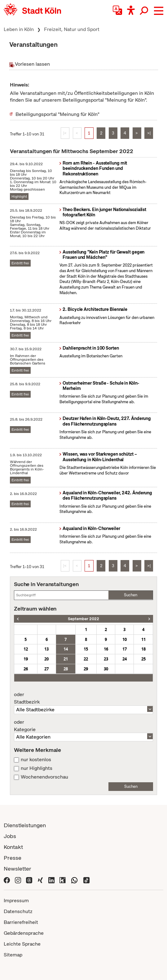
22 (86, 659)
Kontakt (13, 847)
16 (106, 649)
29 (86, 669)
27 (46, 669)
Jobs (10, 836)
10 (125, 639)
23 (106, 659)
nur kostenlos (36, 760)
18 (143, 649)
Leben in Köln (19, 29)
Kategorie (83, 726)
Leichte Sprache (22, 944)
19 (26, 659)
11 (143, 639)
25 (143, 659)
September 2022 (83, 619)
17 (125, 649)
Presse (13, 858)
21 (66, 659)
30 (106, 669)
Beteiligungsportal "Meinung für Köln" (57, 114)
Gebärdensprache (24, 933)
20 (46, 659)
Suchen (131, 595)
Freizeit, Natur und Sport (72, 29)
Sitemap (13, 955)
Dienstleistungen (25, 825)
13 (46, 649)
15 (86, 649)
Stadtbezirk (83, 698)
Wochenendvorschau (44, 777)
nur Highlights (37, 768)
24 (125, 659)
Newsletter (18, 869)
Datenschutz (18, 911)
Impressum (16, 901)
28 (66, 669)
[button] (159, 11)
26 (26, 669)
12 (26, 649)
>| (149, 133)
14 (66, 649)
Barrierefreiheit (21, 922)
